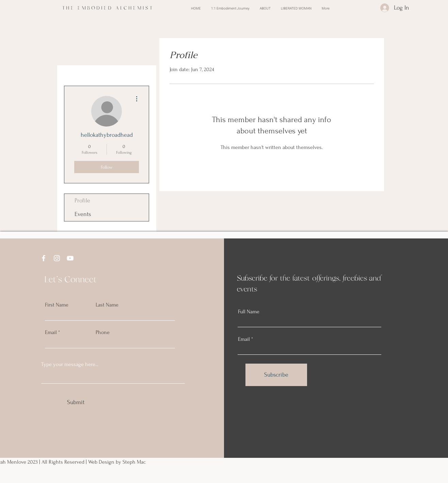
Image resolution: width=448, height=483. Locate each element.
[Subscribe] (276, 375)
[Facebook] (44, 258)
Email (51, 332)
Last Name (107, 305)
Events (83, 214)
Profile (82, 201)
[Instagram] (57, 258)
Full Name (249, 312)
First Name (57, 305)
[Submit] (76, 402)
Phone (103, 332)
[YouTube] (70, 258)
